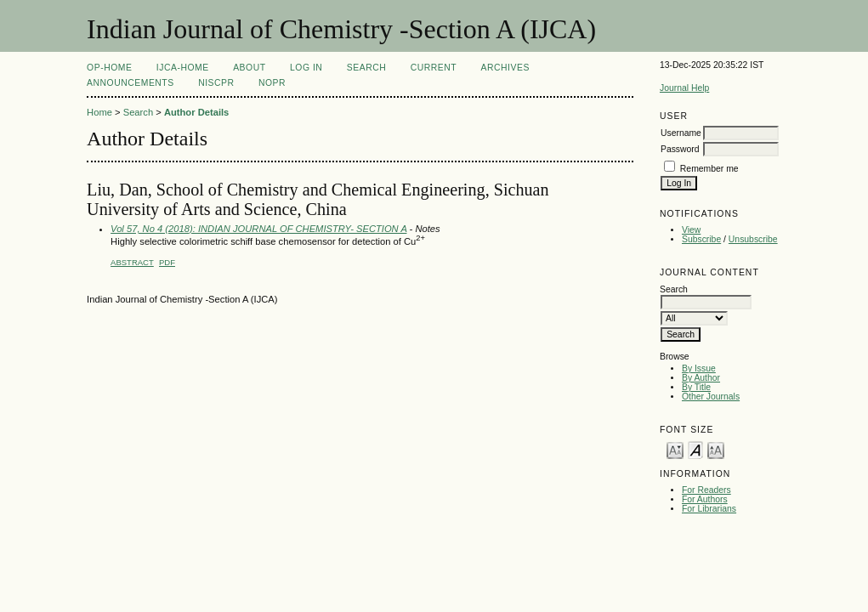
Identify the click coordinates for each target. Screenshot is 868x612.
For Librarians (709, 509)
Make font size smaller (675, 449)
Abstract (132, 262)
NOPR (272, 83)
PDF (167, 262)
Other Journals (711, 397)
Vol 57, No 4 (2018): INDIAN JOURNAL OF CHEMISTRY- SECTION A (258, 229)
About (249, 68)
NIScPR (216, 83)
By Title (696, 387)
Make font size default (695, 449)
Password (680, 149)
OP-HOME (109, 68)
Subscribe (701, 239)
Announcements (130, 83)
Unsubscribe (753, 239)
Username (681, 133)
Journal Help (684, 88)
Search (366, 68)
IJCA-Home (183, 68)
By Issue (699, 368)
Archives (505, 68)
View (691, 230)
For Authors (705, 499)
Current (434, 68)
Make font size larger (716, 449)
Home (99, 112)
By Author (701, 378)
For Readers (706, 490)
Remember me (709, 169)
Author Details (196, 112)
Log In (306, 68)
